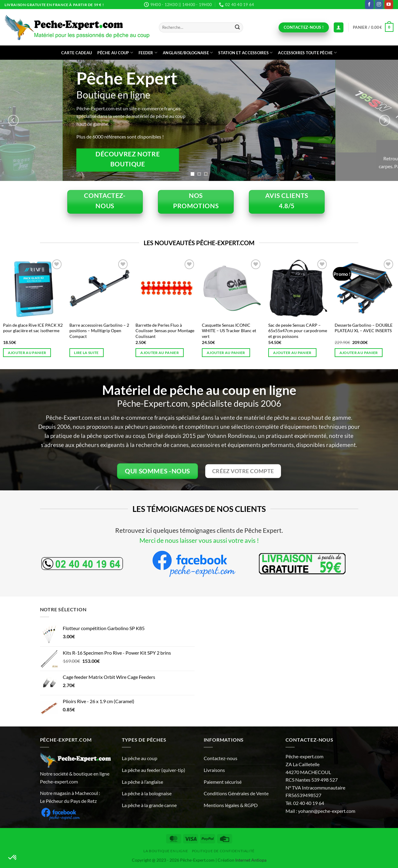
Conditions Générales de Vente (236, 793)
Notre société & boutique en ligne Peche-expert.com (75, 778)
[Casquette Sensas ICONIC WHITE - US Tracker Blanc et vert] (232, 288)
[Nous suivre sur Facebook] (369, 5)
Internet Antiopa (251, 860)
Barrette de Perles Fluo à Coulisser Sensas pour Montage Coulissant (165, 331)
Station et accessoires (245, 53)
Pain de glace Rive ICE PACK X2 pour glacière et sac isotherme (33, 328)
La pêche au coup (140, 758)
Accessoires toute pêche (307, 53)
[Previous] (13, 120)
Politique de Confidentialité (223, 851)
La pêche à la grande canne (149, 805)
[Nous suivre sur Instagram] (379, 5)
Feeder (148, 53)
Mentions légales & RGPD (231, 805)
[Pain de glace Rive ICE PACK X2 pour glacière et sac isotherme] (33, 288)
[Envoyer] (237, 28)
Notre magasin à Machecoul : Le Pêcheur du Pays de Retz (70, 797)
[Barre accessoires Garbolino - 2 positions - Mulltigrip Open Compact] (100, 288)
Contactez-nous (221, 758)
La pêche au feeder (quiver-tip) (154, 770)
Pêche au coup (115, 53)
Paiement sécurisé (223, 782)
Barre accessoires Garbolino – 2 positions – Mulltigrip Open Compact (99, 331)
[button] (373, 28)
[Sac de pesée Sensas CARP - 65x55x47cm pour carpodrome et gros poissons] (298, 288)
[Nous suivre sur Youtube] (389, 5)
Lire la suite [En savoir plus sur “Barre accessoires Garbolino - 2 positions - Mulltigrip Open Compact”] (86, 353)
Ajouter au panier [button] (27, 353)
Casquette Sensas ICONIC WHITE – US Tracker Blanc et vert (229, 331)
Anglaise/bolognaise (188, 53)
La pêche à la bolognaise (147, 793)
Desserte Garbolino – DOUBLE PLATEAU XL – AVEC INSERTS (364, 328)
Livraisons (214, 770)
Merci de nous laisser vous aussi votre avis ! (199, 540)
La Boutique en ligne (166, 851)
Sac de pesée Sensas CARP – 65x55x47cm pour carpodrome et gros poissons (298, 331)
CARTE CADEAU (77, 53)
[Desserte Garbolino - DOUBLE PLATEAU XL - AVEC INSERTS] (365, 288)
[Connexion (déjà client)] (339, 27)
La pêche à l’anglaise (142, 782)
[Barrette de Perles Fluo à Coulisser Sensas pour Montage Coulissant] (166, 288)
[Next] (385, 120)
